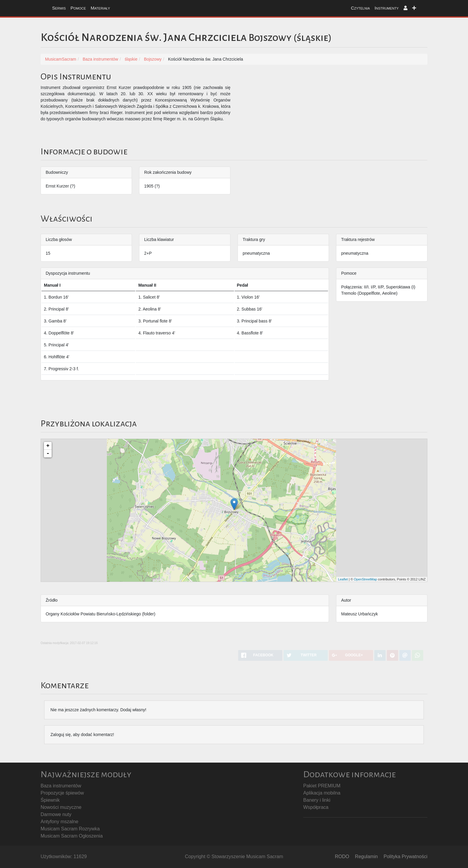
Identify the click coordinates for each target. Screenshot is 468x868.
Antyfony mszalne (59, 822)
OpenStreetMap (366, 579)
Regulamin (366, 857)
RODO (342, 857)
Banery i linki (317, 800)
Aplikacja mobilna (322, 793)
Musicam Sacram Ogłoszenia (72, 836)
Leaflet (343, 579)
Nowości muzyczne (61, 807)
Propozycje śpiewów (62, 793)
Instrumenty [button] (387, 8)
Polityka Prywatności (405, 857)
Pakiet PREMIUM (322, 786)
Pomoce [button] (78, 8)
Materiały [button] (100, 8)
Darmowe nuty (56, 814)
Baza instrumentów (61, 786)
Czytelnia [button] (360, 8)
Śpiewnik (50, 800)
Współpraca (316, 807)
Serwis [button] (59, 8)
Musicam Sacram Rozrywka (70, 829)
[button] (405, 8)
